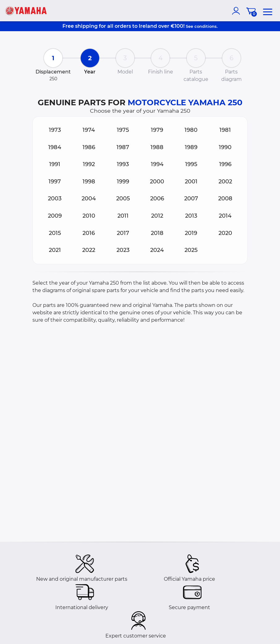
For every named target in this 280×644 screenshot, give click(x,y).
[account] (237, 11)
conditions (206, 26)
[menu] (268, 11)
